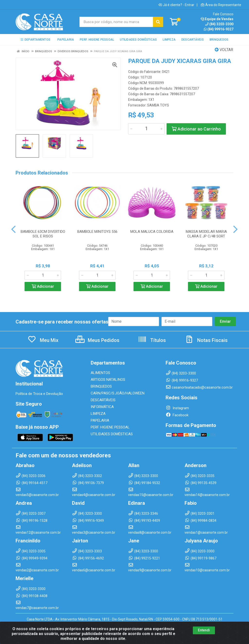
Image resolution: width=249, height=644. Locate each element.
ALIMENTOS (100, 373)
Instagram (177, 408)
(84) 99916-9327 (219, 29)
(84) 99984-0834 (200, 521)
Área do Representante (221, 5)
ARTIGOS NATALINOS (108, 380)
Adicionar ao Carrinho (196, 129)
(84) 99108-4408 (31, 596)
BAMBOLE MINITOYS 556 (97, 232)
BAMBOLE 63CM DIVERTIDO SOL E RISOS (43, 234)
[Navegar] (13, 229)
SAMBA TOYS (158, 105)
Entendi (204, 630)
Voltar (224, 50)
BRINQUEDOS (101, 386)
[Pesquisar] (158, 22)
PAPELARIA (100, 420)
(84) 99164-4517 (31, 483)
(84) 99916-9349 (88, 521)
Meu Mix (43, 340)
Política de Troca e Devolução (39, 394)
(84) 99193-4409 (144, 521)
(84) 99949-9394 (31, 558)
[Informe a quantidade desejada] (146, 129)
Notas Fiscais (206, 340)
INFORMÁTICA (102, 407)
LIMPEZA (98, 414)
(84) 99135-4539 (200, 483)
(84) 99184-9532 (144, 483)
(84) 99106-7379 (88, 483)
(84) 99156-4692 (88, 558)
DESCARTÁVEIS (103, 400)
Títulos (152, 340)
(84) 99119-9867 (200, 558)
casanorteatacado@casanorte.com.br (199, 387)
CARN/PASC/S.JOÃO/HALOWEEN (118, 393)
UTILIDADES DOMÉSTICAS (112, 434)
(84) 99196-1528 (31, 521)
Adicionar (43, 286)
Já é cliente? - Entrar (176, 5)
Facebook (177, 415)
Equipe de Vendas (217, 19)
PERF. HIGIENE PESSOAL (110, 427)
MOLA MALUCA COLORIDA (152, 232)
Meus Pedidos (97, 340)
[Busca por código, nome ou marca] (116, 22)
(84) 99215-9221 (144, 558)
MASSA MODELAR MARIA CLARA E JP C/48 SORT (206, 234)
